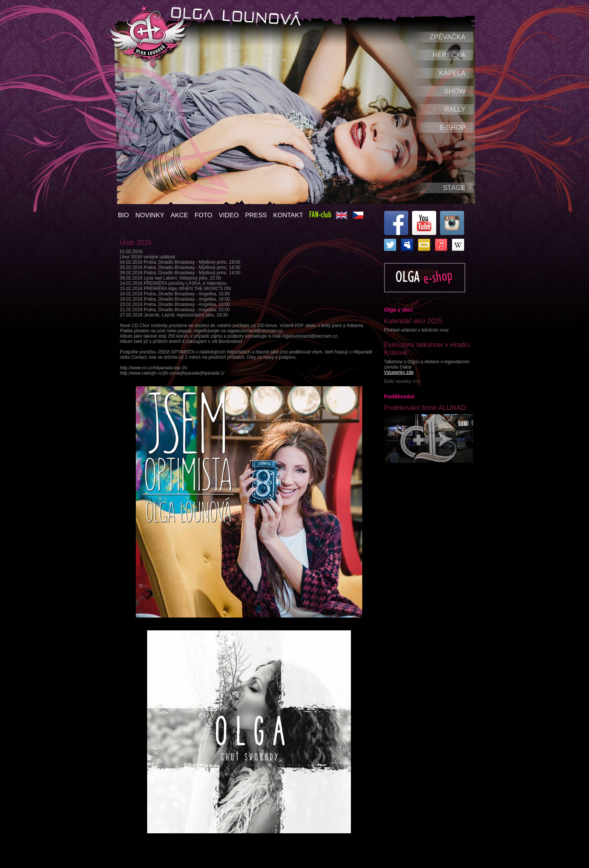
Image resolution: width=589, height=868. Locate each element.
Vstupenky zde (399, 372)
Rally (455, 109)
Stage (454, 188)
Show (455, 91)
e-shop (452, 128)
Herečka (449, 55)
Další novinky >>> (402, 381)
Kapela (452, 73)
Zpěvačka (448, 37)
